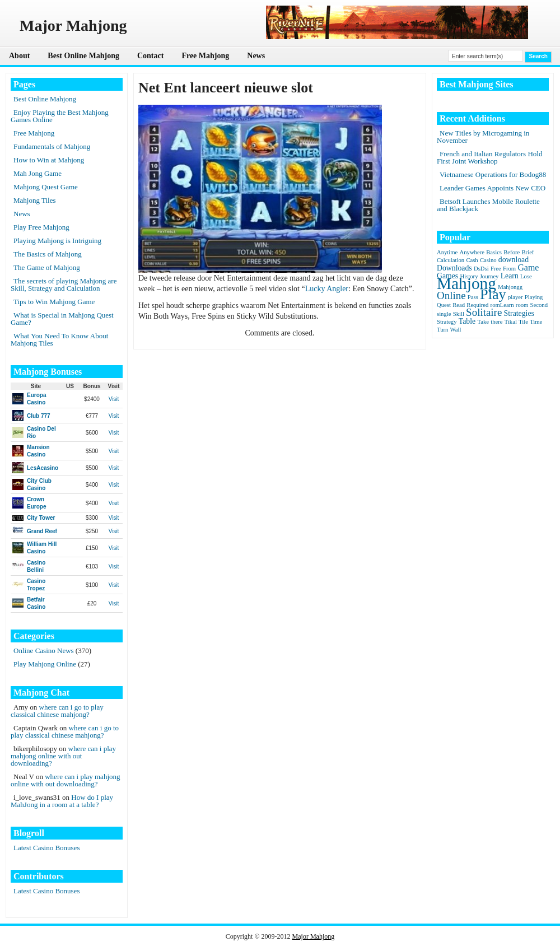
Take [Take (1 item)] (483, 322)
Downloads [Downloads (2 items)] (454, 268)
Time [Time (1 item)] (536, 322)
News (256, 56)
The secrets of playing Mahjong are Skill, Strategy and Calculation (64, 285)
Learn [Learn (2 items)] (510, 276)
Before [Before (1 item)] (512, 252)
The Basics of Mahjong (48, 254)
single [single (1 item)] (444, 314)
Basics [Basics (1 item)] (494, 252)
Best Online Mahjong (83, 56)
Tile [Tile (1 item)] (523, 322)
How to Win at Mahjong (49, 160)
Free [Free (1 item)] (496, 269)
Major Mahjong (314, 936)
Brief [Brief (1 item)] (528, 252)
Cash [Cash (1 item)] (472, 260)
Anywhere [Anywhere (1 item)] (472, 252)
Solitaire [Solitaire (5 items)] (484, 312)
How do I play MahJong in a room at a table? (62, 801)
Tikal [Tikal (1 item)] (511, 322)
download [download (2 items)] (514, 260)
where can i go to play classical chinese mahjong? (57, 711)
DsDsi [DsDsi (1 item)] (481, 269)
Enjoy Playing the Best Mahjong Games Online (60, 116)
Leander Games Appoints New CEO (493, 188)
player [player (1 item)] (515, 297)
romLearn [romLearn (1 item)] (502, 305)
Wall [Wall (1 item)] (456, 330)
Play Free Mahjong (41, 227)
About (19, 56)
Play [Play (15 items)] (493, 294)
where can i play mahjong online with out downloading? (63, 756)
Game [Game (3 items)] (528, 267)
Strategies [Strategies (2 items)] (519, 313)
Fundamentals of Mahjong (52, 146)
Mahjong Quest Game (46, 187)
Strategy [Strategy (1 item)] (447, 322)
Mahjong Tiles (35, 200)
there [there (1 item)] (496, 322)
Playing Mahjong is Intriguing (57, 241)
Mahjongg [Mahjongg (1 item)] (510, 287)
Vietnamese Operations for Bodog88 (493, 174)
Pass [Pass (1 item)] (473, 297)
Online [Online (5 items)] (451, 295)
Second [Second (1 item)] (539, 305)
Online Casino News (44, 651)
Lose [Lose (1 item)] (526, 276)
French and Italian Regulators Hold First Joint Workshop (489, 157)
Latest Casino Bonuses (46, 848)
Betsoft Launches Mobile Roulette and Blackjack (488, 205)
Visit (114, 399)
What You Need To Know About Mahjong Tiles (59, 339)
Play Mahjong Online (45, 664)
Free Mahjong (205, 56)
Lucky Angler (327, 289)
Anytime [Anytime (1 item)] (447, 252)
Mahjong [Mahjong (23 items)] (466, 283)
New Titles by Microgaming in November (483, 137)
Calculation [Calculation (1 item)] (451, 260)
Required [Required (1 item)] (477, 305)
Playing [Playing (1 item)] (534, 297)
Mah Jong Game (38, 173)
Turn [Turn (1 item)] (442, 330)
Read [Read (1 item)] (459, 305)
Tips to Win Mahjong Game (54, 302)
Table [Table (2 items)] (467, 321)
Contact (150, 56)
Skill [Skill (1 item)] (459, 314)
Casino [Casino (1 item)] (488, 260)
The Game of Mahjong (47, 267)
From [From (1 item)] (509, 269)
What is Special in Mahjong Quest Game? (62, 319)
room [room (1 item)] (522, 305)
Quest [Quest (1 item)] (444, 305)
